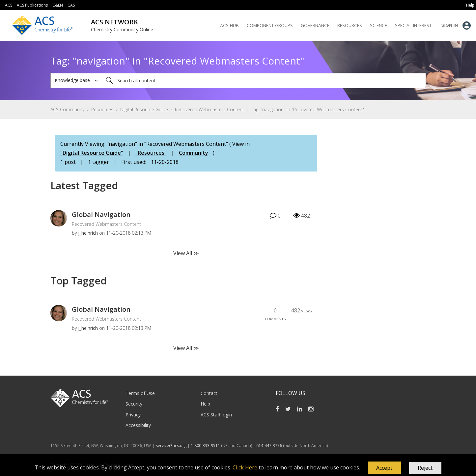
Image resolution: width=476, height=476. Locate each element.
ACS (9, 5)
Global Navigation (101, 214)
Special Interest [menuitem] (413, 25)
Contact (209, 393)
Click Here (245, 467)
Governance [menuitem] (315, 25)
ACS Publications (32, 5)
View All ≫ (186, 253)
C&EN (58, 5)
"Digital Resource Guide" (92, 153)
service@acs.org (171, 446)
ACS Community (67, 109)
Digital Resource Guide (144, 109)
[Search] (264, 80)
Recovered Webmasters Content (210, 109)
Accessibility (138, 425)
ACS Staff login (216, 415)
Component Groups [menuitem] (270, 25)
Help (205, 404)
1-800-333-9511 (205, 446)
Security (134, 404)
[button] (384, 468)
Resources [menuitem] (350, 25)
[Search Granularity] (76, 80)
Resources (102, 109)
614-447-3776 (270, 446)
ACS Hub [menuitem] (229, 25)
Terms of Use (140, 393)
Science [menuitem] (378, 25)
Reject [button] (425, 468)
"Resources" (151, 153)
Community (194, 153)
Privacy (133, 415)
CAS (71, 5)
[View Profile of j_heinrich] (88, 233)
